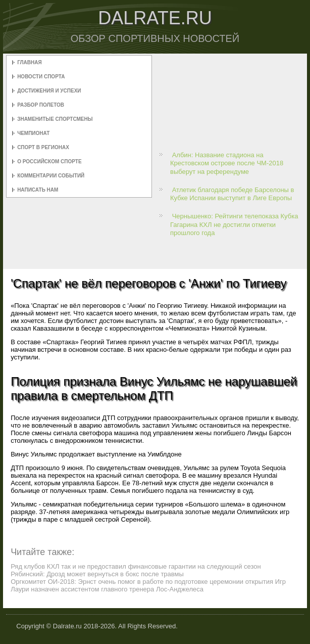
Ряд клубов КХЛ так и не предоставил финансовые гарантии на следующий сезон (136, 566)
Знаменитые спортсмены (55, 119)
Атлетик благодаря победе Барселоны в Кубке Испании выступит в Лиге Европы (232, 194)
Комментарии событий (51, 176)
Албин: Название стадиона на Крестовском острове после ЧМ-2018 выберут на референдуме (227, 163)
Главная (30, 62)
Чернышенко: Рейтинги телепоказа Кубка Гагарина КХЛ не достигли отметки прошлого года (234, 224)
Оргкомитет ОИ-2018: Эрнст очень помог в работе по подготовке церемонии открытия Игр (148, 582)
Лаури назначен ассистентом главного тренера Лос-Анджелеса (107, 589)
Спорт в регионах (43, 147)
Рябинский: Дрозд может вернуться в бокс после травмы (97, 574)
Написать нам (38, 190)
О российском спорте (49, 162)
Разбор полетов (41, 105)
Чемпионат (33, 133)
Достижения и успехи (49, 91)
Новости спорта (41, 77)
